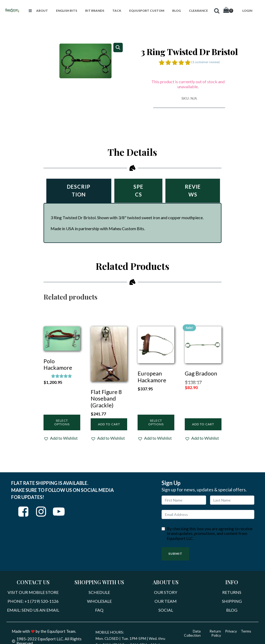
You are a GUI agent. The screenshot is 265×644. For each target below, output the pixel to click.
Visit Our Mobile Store (33, 592)
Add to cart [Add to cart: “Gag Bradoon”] (203, 424)
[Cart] (228, 10)
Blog (232, 610)
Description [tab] (79, 191)
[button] (30, 11)
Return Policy (215, 633)
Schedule (99, 592)
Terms (246, 631)
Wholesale (99, 601)
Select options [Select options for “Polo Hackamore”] (62, 422)
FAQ (99, 610)
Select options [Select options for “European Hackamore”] (156, 422)
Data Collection (192, 633)
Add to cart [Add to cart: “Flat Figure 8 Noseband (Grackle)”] (109, 424)
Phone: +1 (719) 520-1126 (33, 601)
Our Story (166, 592)
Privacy (231, 631)
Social (166, 610)
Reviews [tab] (193, 191)
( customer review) (205, 62)
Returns (232, 592)
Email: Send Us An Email (33, 610)
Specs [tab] (138, 191)
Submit (175, 554)
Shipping (232, 601)
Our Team (166, 601)
